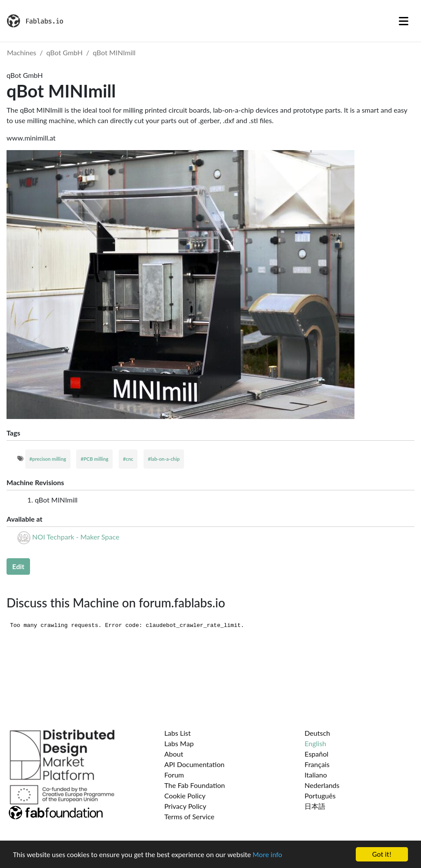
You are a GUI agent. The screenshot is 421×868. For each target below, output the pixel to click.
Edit (18, 566)
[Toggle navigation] (404, 21)
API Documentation (195, 764)
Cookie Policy (185, 796)
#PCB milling (94, 459)
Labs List (178, 733)
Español (316, 754)
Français (317, 764)
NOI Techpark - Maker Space (76, 537)
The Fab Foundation (195, 785)
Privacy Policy (185, 806)
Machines (22, 52)
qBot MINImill (114, 52)
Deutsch (317, 733)
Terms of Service (189, 816)
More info (267, 855)
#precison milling (48, 459)
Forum (174, 775)
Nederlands (322, 785)
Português (320, 796)
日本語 (315, 806)
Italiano (316, 775)
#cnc (128, 459)
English (315, 743)
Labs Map (179, 743)
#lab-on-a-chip (164, 459)
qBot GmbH (65, 52)
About (174, 754)
